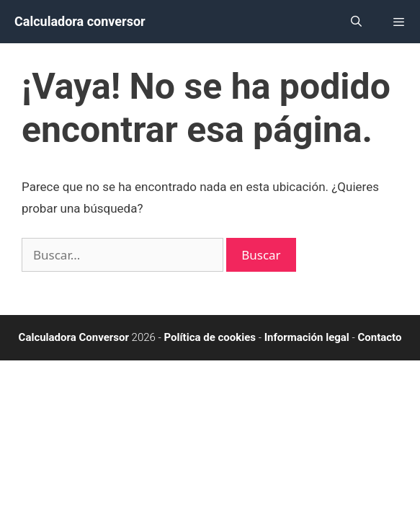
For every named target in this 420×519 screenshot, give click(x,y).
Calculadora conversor (80, 21)
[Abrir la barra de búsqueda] (356, 22)
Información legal (307, 337)
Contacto (379, 337)
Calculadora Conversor (74, 337)
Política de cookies (210, 337)
